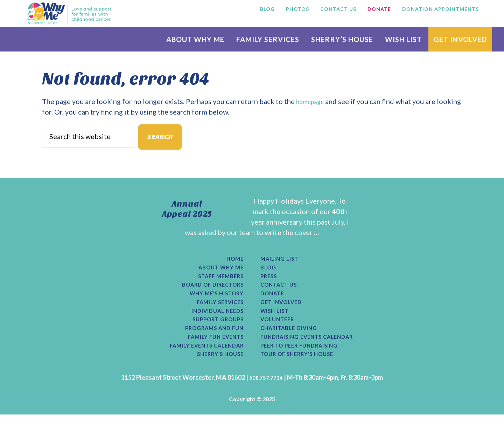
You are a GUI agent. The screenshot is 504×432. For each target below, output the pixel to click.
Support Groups (213, 332)
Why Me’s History (211, 302)
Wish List (277, 322)
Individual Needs (212, 322)
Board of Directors (207, 293)
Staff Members (216, 283)
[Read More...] (222, 245)
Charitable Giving (294, 342)
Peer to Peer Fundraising (307, 361)
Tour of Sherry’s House (304, 371)
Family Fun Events (210, 351)
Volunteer (280, 332)
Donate (275, 302)
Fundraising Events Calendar (316, 351)
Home (233, 263)
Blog (269, 273)
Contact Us (282, 293)
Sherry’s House (216, 371)
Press (270, 283)
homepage (312, 101)
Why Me (69, 13)
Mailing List (283, 263)
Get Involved (285, 312)
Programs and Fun (209, 342)
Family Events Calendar (199, 361)
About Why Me (217, 273)
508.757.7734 (266, 395)
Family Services (215, 312)
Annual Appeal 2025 (187, 211)
